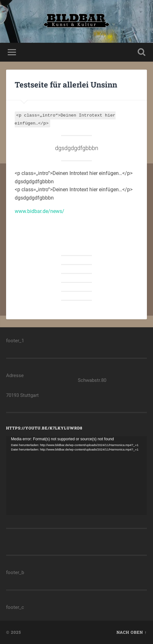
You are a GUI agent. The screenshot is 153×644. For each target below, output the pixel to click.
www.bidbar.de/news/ (40, 211)
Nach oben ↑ (132, 632)
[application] (76, 476)
